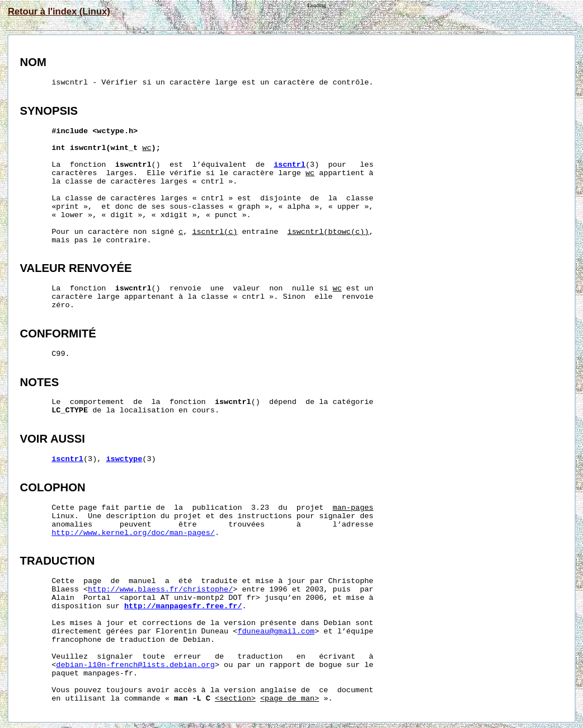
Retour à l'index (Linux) (59, 11)
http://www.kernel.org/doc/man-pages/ (133, 533)
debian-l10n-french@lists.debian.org (135, 665)
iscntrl (290, 165)
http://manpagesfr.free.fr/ (183, 606)
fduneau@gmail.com (276, 631)
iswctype (124, 459)
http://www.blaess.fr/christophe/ (160, 590)
